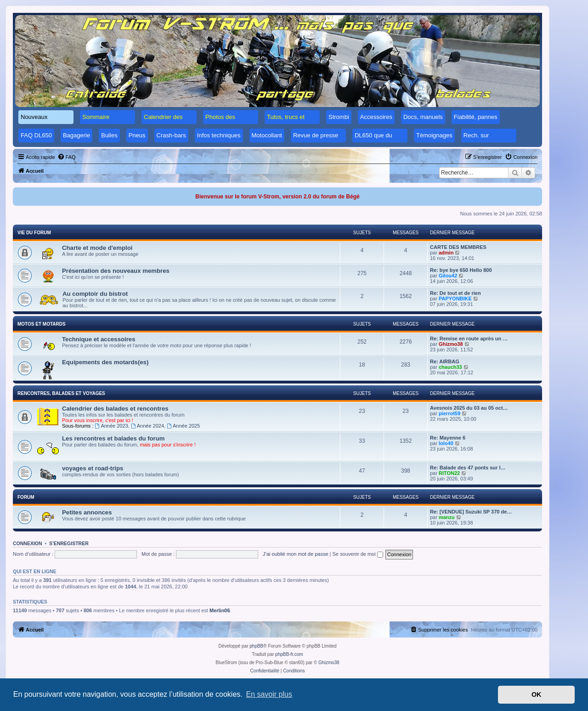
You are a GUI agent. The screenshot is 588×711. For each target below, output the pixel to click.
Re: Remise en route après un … (469, 339)
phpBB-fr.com (289, 654)
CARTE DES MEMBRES (458, 247)
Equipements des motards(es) (105, 362)
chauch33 (450, 367)
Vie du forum (34, 233)
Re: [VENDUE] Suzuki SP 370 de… (471, 512)
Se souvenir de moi (358, 554)
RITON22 (449, 473)
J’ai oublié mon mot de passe (295, 554)
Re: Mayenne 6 (448, 438)
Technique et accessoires (99, 339)
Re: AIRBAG (445, 361)
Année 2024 (147, 426)
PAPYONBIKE (455, 299)
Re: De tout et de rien (455, 293)
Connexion (28, 543)
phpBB (256, 646)
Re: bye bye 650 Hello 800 (461, 270)
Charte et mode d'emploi (97, 248)
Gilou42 (448, 276)
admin (446, 253)
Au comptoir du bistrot (95, 294)
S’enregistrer (69, 543)
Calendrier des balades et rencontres (115, 409)
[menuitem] (67, 157)
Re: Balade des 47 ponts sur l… (468, 468)
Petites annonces (87, 512)
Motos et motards (42, 324)
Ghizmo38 (451, 344)
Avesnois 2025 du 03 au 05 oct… (469, 408)
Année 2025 (183, 426)
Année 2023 (112, 426)
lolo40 (446, 443)
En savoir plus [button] (269, 694)
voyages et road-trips (93, 468)
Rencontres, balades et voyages (61, 393)
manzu (447, 517)
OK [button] (537, 694)
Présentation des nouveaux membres (116, 271)
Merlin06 (220, 610)
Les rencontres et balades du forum (113, 438)
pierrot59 (449, 413)
